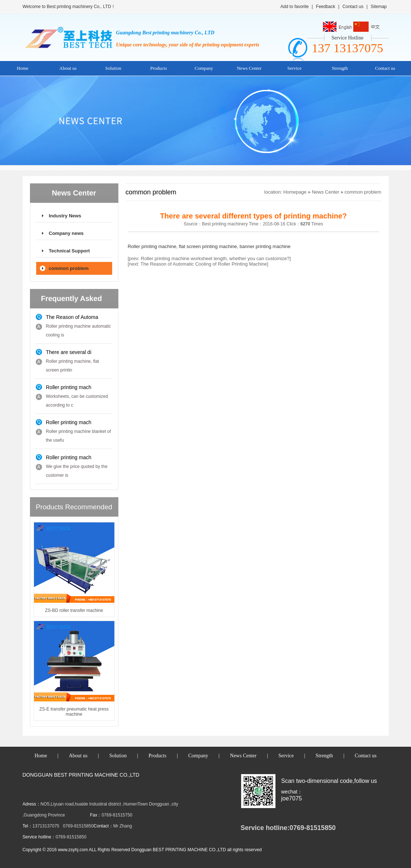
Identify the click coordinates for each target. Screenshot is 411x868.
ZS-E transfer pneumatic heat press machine (74, 712)
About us (68, 68)
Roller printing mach (69, 387)
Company (204, 68)
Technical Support (69, 251)
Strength (340, 68)
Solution (113, 68)
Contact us (353, 7)
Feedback (326, 7)
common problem (69, 268)
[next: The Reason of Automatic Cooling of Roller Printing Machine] (198, 264)
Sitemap (378, 7)
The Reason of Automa (72, 317)
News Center (249, 68)
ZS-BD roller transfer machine (74, 610)
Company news (66, 233)
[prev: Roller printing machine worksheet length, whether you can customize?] (209, 258)
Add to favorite (295, 7)
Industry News (65, 216)
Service (295, 68)
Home (23, 68)
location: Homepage (285, 192)
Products (159, 68)
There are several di (69, 352)
